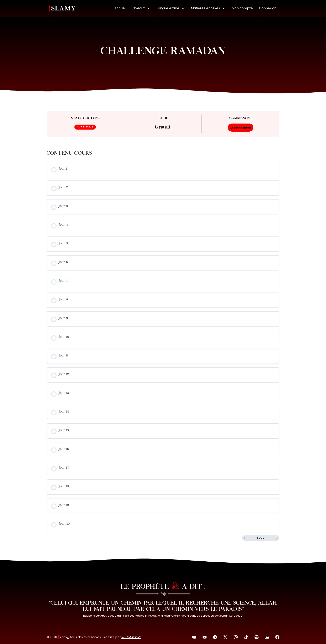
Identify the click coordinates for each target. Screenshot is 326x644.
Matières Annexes (208, 8)
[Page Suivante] (277, 538)
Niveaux (141, 8)
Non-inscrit (85, 127)
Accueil (120, 8)
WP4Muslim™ (131, 637)
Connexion (268, 8)
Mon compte (242, 8)
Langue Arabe (171, 8)
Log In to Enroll (241, 128)
